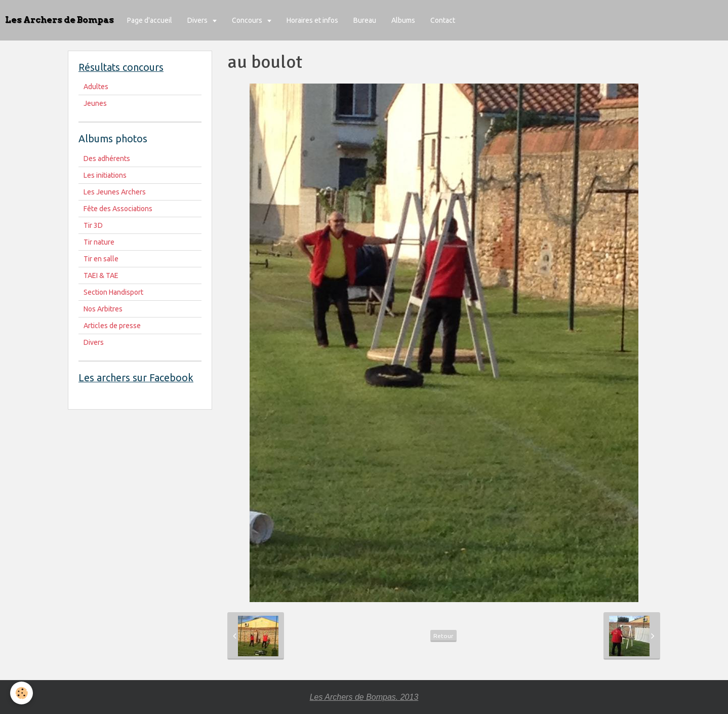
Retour (443, 636)
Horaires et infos (312, 20)
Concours (248, 20)
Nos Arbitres (103, 309)
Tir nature (99, 242)
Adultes (96, 87)
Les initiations (105, 175)
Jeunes (95, 103)
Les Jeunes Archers (115, 192)
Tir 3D (93, 225)
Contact (443, 20)
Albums (403, 20)
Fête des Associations (118, 209)
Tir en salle (101, 259)
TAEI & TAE (101, 275)
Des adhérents (107, 158)
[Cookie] (22, 693)
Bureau (365, 20)
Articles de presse (112, 326)
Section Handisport (113, 292)
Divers (198, 20)
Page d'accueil (150, 20)
